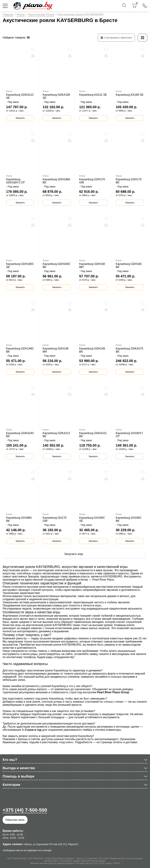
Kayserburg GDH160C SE (20, 265)
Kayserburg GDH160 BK (129, 265)
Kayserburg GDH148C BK (20, 350)
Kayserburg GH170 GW (54, 519)
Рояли (21, 15)
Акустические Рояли (41, 15)
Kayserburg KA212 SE (93, 95)
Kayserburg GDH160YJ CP (15, 181)
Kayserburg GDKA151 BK (93, 435)
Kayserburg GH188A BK (19, 519)
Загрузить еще (74, 554)
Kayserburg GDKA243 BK (20, 435)
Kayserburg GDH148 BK (92, 350)
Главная (8, 15)
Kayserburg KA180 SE (130, 95)
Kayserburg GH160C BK (129, 519)
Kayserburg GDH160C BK (56, 265)
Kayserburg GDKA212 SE (20, 96)
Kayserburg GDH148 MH (56, 350)
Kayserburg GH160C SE (92, 519)
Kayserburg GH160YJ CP (129, 435)
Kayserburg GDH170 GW (92, 181)
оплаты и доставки (125, 742)
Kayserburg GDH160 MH (92, 265)
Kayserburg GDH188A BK (56, 181)
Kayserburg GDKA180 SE (56, 96)
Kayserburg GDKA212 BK (56, 435)
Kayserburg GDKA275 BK (129, 350)
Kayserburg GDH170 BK (129, 181)
